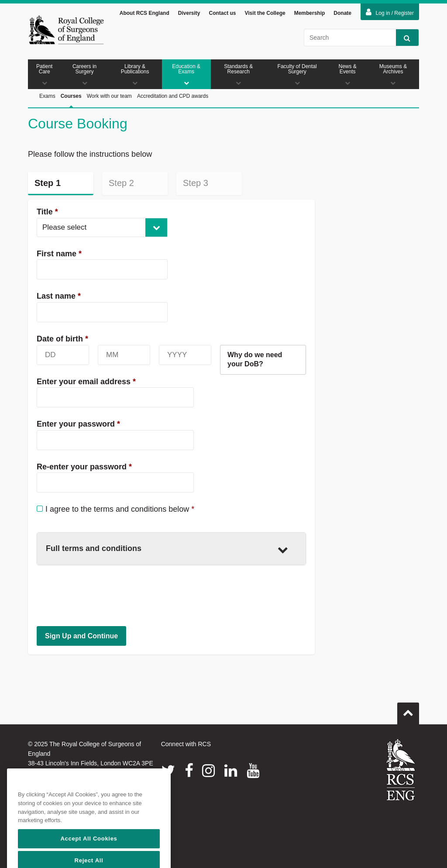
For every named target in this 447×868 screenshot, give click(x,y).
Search (403, 38)
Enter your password (78, 424)
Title (47, 212)
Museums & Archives (393, 74)
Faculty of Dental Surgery (297, 74)
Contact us (222, 13)
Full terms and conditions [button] (167, 549)
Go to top (408, 710)
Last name (59, 296)
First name (59, 254)
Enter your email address (86, 382)
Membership (310, 13)
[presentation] (103, 595)
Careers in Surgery (85, 74)
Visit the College (265, 13)
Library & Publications (135, 74)
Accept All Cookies (89, 855)
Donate (342, 13)
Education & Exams (186, 74)
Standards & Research (239, 74)
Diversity (189, 13)
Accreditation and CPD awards (173, 96)
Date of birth (62, 339)
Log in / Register (390, 12)
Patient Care (45, 74)
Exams (47, 96)
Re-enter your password (84, 467)
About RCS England (144, 13)
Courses (71, 106)
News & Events (347, 74)
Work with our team (109, 96)
